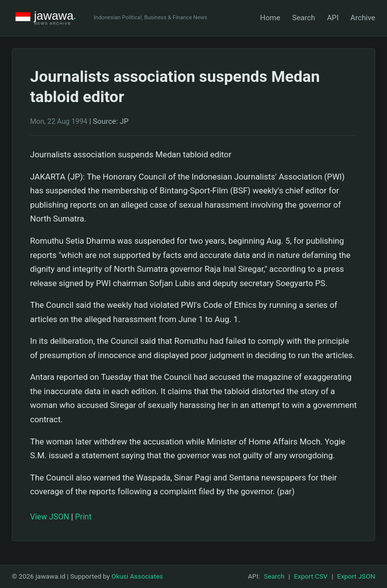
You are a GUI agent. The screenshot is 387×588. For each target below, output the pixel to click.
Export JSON (356, 576)
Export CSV (311, 576)
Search (303, 18)
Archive (363, 18)
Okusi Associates (137, 576)
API (333, 18)
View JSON (50, 517)
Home (270, 18)
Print (83, 517)
